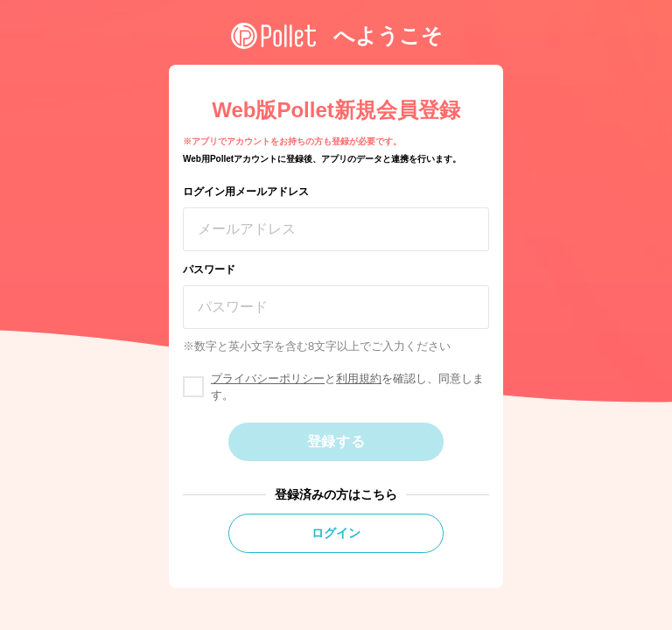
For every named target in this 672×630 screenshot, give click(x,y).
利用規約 (359, 378)
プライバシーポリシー (268, 378)
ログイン (336, 533)
